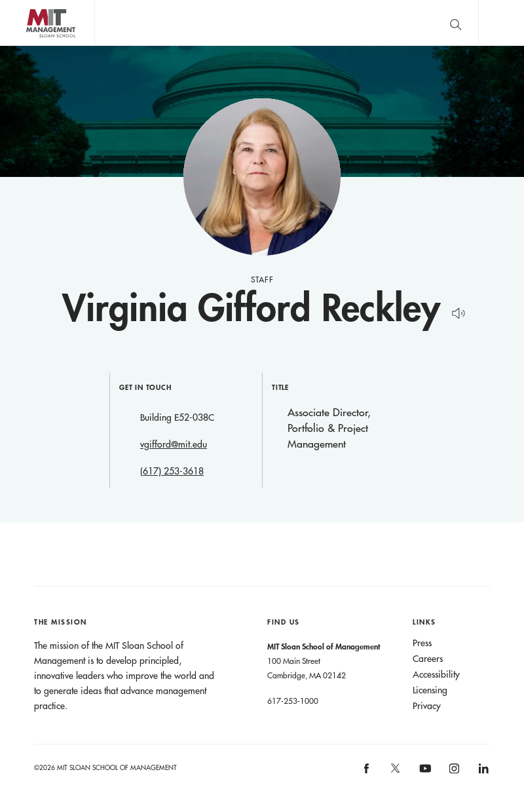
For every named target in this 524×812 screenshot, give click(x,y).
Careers (428, 659)
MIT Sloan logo (33, 46)
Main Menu (501, 23)
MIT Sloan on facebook (367, 772)
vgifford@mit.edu (174, 444)
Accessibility (436, 674)
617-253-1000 (293, 701)
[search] (455, 23)
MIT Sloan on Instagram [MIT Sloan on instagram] (454, 772)
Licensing (430, 690)
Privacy (427, 706)
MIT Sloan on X (395, 773)
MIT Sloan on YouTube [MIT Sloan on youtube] (423, 775)
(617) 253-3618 (172, 471)
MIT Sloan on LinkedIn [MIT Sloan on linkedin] (482, 772)
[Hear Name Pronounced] (455, 311)
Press (422, 643)
